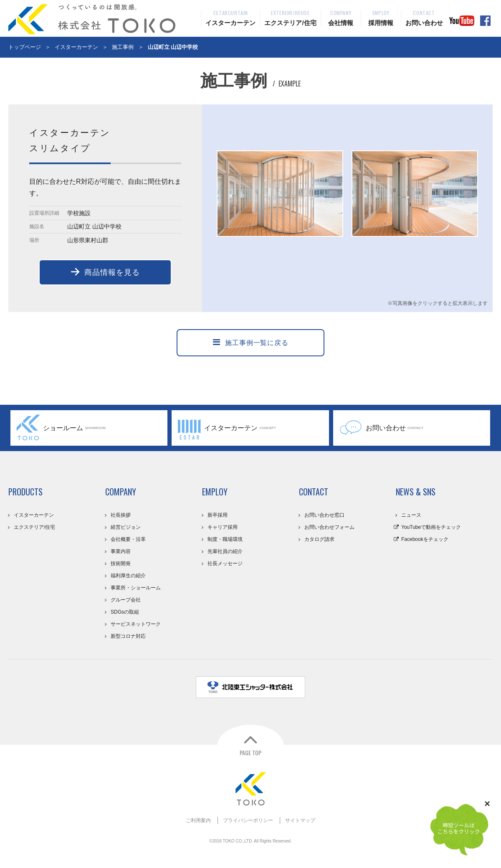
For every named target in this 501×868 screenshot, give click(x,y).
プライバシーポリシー (248, 820)
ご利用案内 (198, 820)
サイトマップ (300, 820)
